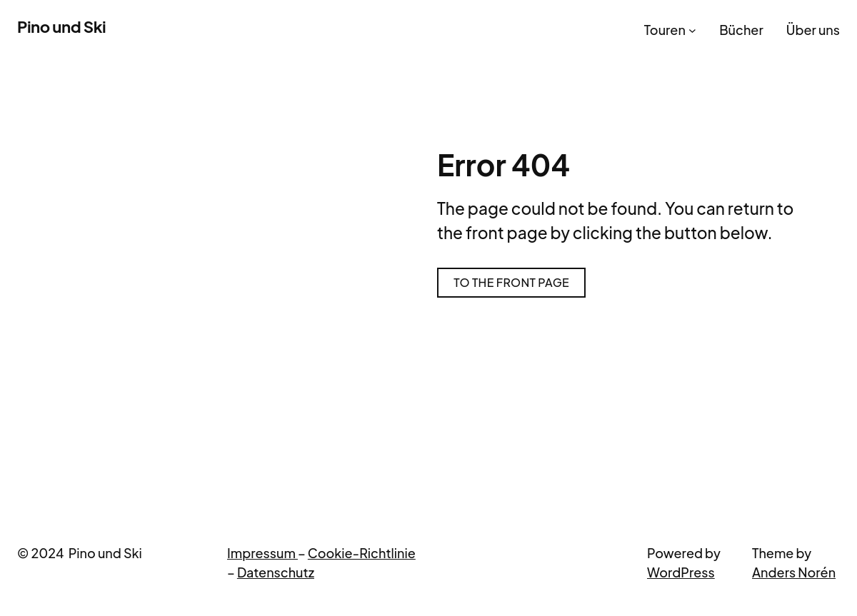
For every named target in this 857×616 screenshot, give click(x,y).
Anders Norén (794, 572)
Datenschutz (276, 572)
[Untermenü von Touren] (692, 30)
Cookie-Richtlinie (362, 553)
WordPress (681, 572)
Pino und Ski (61, 26)
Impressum (262, 553)
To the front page (511, 282)
